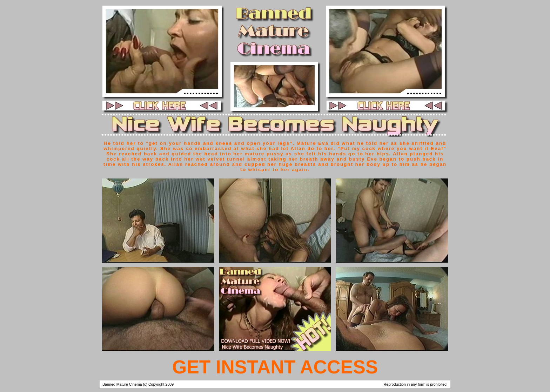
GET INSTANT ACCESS (275, 367)
